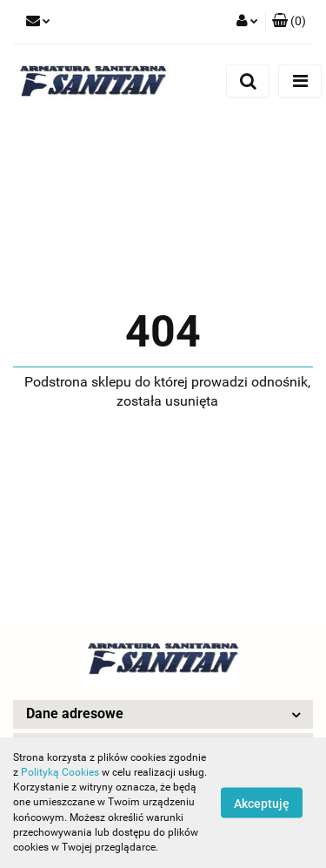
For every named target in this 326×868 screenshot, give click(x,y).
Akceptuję (262, 804)
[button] (289, 22)
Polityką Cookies (60, 772)
